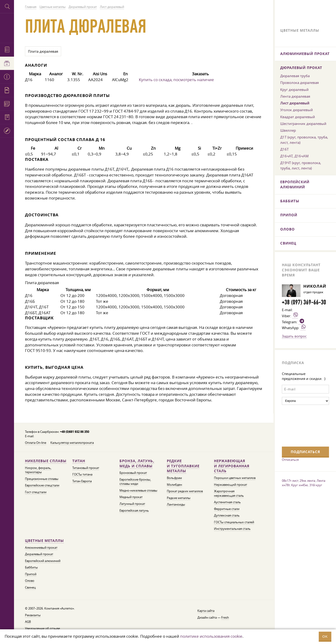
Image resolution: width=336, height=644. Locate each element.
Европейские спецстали (42, 485)
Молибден (174, 485)
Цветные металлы (44, 541)
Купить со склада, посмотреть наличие (176, 80)
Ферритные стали (227, 509)
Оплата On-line (36, 443)
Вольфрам (174, 478)
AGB (28, 622)
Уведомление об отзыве (42, 629)
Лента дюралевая (295, 96)
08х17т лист (290, 481)
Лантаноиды (176, 505)
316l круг (316, 485)
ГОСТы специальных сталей (234, 522)
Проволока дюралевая (299, 83)
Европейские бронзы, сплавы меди (135, 482)
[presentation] (301, 425)
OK (325, 636)
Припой (31, 574)
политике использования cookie (211, 636)
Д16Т (284, 149)
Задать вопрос (294, 336)
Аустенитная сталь (227, 502)
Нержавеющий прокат (231, 485)
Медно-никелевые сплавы (138, 491)
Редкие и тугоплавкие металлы (183, 466)
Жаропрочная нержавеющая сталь (229, 493)
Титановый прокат (86, 468)
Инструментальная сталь (232, 529)
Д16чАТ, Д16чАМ (294, 156)
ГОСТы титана (82, 474)
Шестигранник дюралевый (303, 124)
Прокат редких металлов (185, 491)
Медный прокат (131, 497)
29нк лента (307, 481)
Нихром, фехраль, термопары (38, 470)
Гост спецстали (36, 492)
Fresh (225, 618)
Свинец (30, 587)
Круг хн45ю (300, 485)
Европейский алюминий (43, 561)
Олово (30, 581)
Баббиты (31, 567)
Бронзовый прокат (133, 473)
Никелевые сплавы (46, 461)
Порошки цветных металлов (235, 478)
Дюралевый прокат (39, 554)
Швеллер (288, 130)
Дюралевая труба (295, 76)
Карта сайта (206, 611)
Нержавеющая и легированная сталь (232, 466)
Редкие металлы (179, 498)
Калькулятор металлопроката (72, 443)
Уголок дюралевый (297, 110)
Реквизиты (33, 615)
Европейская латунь (134, 511)
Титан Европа (82, 481)
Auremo (7, 27)
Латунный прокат (132, 504)
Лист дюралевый (295, 103)
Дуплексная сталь (227, 515)
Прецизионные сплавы (42, 479)
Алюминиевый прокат (41, 548)
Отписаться (290, 460)
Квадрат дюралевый (298, 117)
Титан (79, 461)
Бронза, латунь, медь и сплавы (137, 463)
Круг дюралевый (294, 90)
